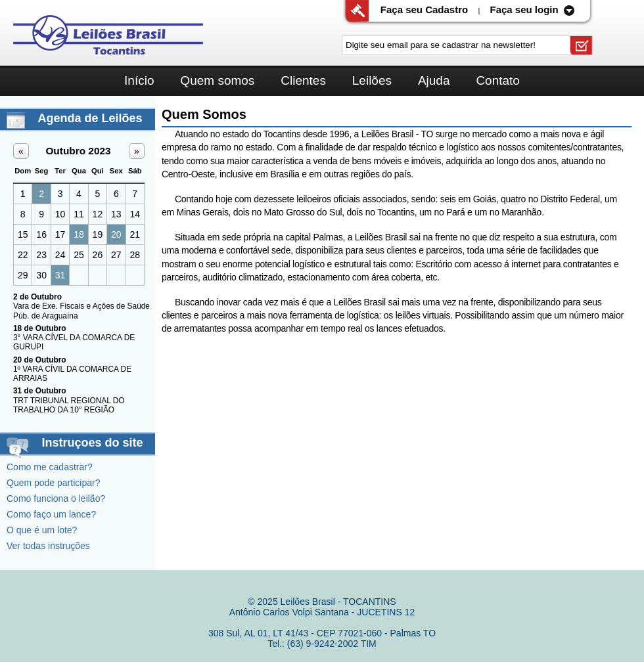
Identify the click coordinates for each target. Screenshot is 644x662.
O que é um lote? (42, 530)
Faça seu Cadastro (424, 10)
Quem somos (217, 80)
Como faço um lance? (51, 514)
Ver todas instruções (48, 546)
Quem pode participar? (53, 483)
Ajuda (434, 80)
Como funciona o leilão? (56, 498)
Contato (498, 80)
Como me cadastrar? (50, 467)
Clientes (303, 80)
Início (139, 80)
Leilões (372, 80)
